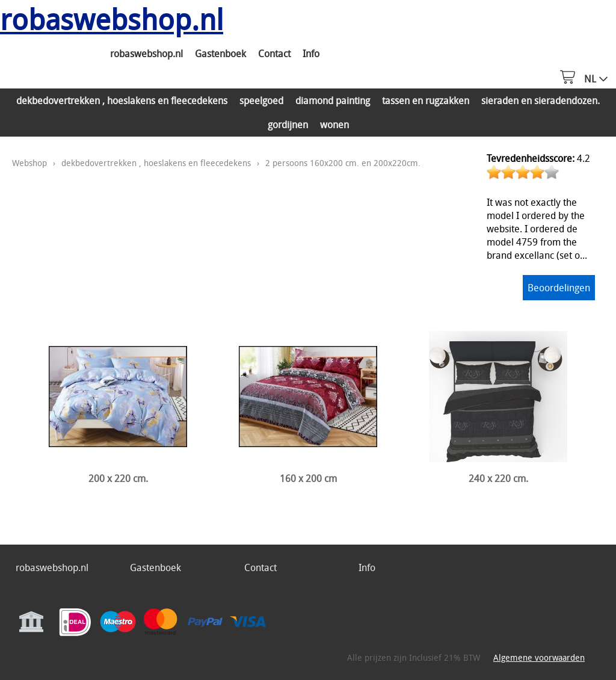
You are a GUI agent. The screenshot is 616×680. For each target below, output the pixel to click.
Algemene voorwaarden (539, 657)
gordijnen (288, 125)
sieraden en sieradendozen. (541, 100)
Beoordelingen (559, 288)
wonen (334, 125)
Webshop (29, 163)
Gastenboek (220, 54)
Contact (274, 54)
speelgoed (261, 100)
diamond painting (333, 100)
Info (311, 54)
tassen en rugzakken (426, 100)
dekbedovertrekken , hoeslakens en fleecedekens (122, 100)
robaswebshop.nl (146, 54)
